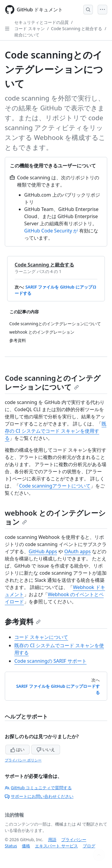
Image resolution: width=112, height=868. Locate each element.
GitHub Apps (43, 551)
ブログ (89, 846)
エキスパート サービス (56, 846)
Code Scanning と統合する (77, 28)
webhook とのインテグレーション (55, 517)
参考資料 (23, 621)
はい (18, 749)
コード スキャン (30, 28)
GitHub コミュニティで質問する (38, 788)
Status (11, 846)
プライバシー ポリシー (23, 760)
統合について (27, 35)
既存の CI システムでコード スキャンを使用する (56, 431)
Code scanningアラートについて (55, 486)
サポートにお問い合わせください (39, 796)
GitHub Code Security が (51, 231)
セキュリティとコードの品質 (42, 22)
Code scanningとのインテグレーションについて (53, 382)
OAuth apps (77, 551)
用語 (52, 840)
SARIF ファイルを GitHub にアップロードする (58, 689)
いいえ (46, 749)
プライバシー (74, 840)
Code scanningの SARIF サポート (50, 661)
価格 (26, 846)
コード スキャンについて (41, 637)
